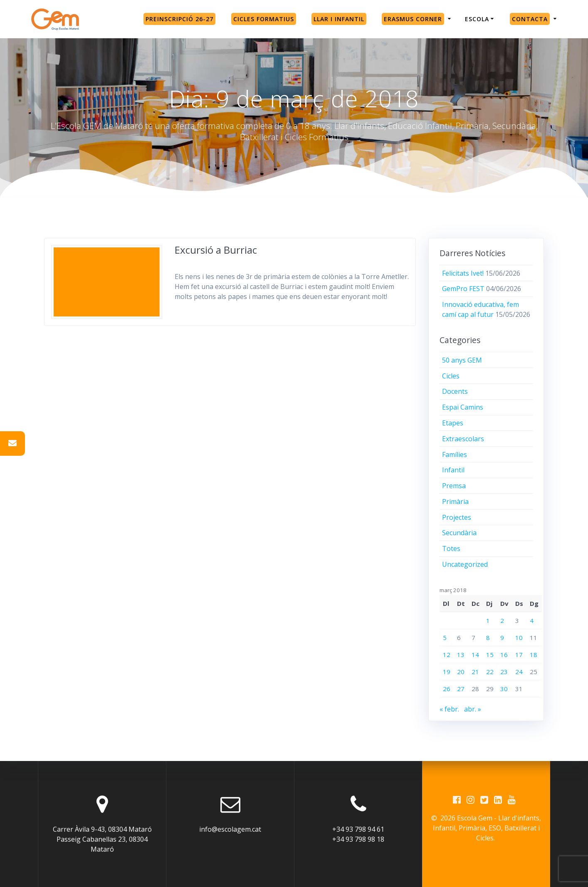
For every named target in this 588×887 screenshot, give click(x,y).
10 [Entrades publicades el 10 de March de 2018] (519, 637)
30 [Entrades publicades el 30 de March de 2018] (504, 689)
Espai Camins (463, 407)
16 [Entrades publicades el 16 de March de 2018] (504, 655)
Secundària (459, 533)
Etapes (453, 423)
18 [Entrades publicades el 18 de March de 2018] (534, 655)
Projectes (457, 517)
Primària (455, 502)
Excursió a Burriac (216, 250)
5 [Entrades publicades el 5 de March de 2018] (445, 637)
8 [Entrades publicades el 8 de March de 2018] (488, 637)
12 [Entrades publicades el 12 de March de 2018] (447, 655)
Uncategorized (465, 564)
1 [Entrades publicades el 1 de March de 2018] (488, 620)
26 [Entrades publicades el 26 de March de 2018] (447, 689)
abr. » (473, 709)
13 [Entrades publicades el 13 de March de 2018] (461, 655)
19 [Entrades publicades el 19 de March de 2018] (447, 672)
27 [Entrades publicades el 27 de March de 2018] (461, 689)
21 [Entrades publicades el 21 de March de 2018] (475, 672)
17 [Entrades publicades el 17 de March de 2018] (519, 655)
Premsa (454, 486)
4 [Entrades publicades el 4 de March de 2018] (532, 620)
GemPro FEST (463, 289)
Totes (451, 549)
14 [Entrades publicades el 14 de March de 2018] (475, 655)
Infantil (453, 470)
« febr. (449, 709)
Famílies (455, 455)
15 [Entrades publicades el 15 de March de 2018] (490, 655)
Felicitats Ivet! (463, 273)
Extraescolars (463, 439)
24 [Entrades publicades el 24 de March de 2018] (519, 672)
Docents (455, 391)
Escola (477, 19)
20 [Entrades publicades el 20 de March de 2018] (461, 672)
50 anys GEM (462, 360)
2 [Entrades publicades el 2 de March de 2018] (502, 620)
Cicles (451, 376)
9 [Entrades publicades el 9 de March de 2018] (502, 637)
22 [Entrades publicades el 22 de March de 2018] (490, 672)
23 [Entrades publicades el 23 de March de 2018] (504, 672)
